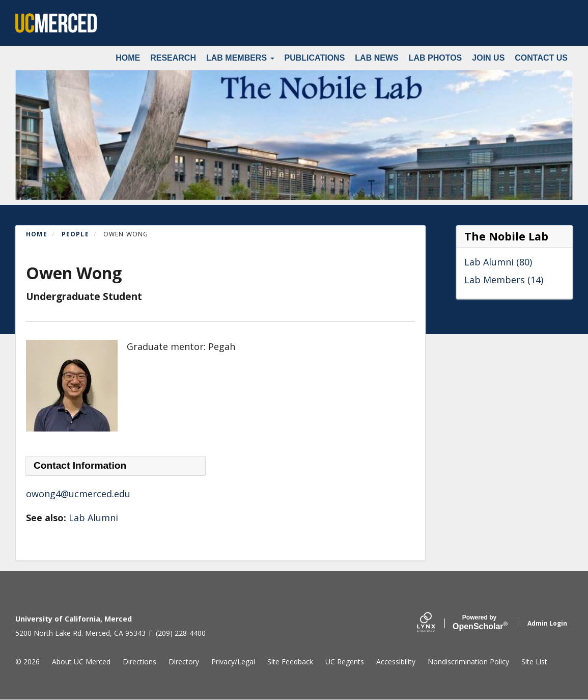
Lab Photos (436, 58)
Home (128, 58)
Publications (315, 58)
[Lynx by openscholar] (435, 623)
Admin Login (547, 623)
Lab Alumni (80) (498, 262)
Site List (534, 662)
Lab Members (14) (504, 280)
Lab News (376, 58)
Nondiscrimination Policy (468, 662)
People (75, 234)
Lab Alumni (93, 518)
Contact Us (541, 58)
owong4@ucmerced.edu (78, 494)
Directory (184, 662)
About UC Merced (81, 662)
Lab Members (240, 58)
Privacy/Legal (233, 662)
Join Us (488, 58)
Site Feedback (290, 662)
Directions (139, 662)
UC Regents (345, 662)
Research (173, 58)
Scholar (479, 623)
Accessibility (396, 662)
